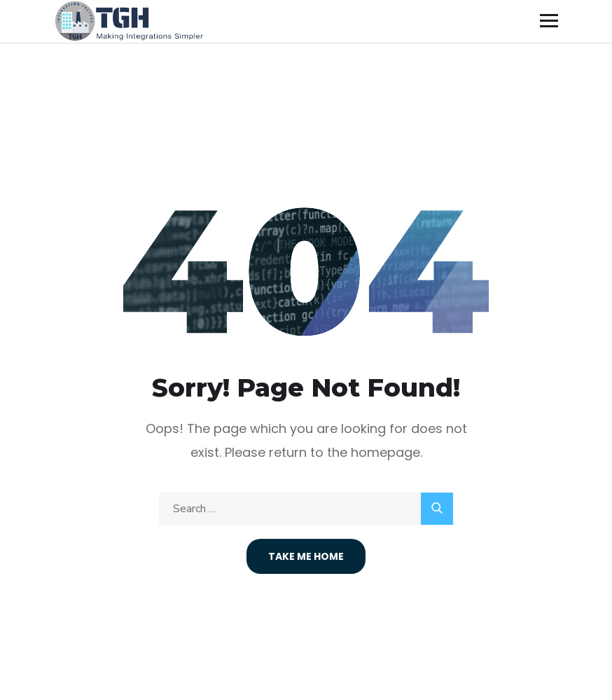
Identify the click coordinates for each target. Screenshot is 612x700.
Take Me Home (306, 556)
